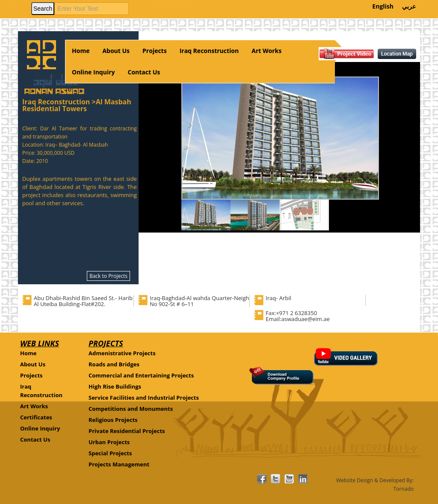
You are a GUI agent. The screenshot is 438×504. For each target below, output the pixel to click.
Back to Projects (108, 276)
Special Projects (110, 453)
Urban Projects (109, 442)
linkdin (303, 479)
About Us (116, 51)
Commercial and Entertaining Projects (141, 375)
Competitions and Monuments (131, 409)
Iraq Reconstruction (209, 51)
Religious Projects (113, 420)
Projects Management (119, 464)
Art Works (266, 51)
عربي (409, 6)
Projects (155, 51)
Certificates (36, 417)
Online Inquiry (93, 72)
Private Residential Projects (127, 431)
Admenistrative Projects (122, 353)
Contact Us (144, 72)
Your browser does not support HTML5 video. (18, 2)
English (383, 6)
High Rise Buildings (115, 386)
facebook (262, 479)
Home (81, 51)
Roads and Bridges (114, 364)
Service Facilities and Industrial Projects (144, 398)
